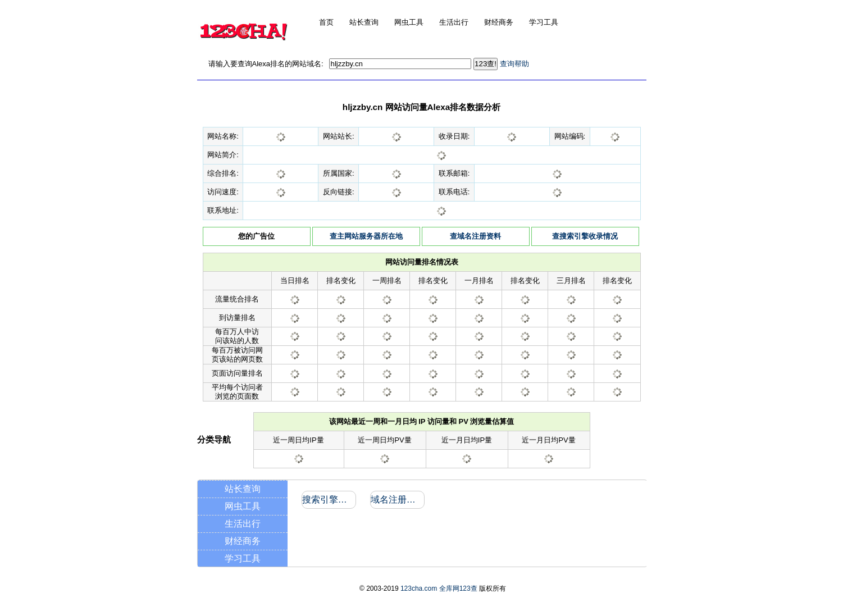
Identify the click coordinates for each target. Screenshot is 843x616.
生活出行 (243, 524)
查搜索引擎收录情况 (585, 236)
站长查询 (243, 489)
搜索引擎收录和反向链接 (328, 499)
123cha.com (419, 588)
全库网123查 (458, 588)
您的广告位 (256, 236)
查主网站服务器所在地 (366, 236)
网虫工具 (243, 506)
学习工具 (243, 558)
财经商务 (243, 541)
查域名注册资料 (475, 236)
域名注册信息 (397, 499)
